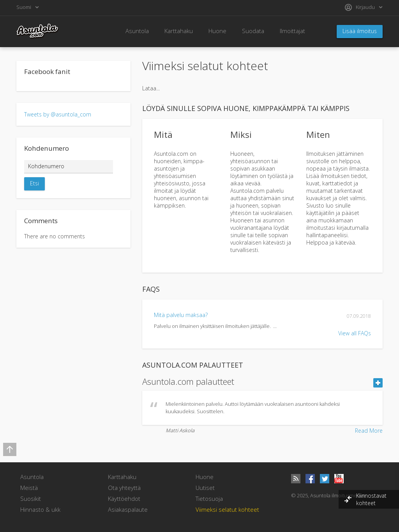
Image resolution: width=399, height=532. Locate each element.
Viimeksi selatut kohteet (227, 509)
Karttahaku (179, 31)
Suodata (253, 31)
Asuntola (137, 31)
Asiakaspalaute (128, 509)
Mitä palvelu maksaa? (181, 315)
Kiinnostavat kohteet (371, 499)
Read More (369, 431)
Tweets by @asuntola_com (58, 114)
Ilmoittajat (292, 31)
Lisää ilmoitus (360, 31)
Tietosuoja (209, 499)
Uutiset (205, 488)
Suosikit (31, 499)
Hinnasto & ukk (40, 509)
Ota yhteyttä (124, 488)
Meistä (29, 488)
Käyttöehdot (124, 499)
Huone (217, 31)
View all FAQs (355, 333)
